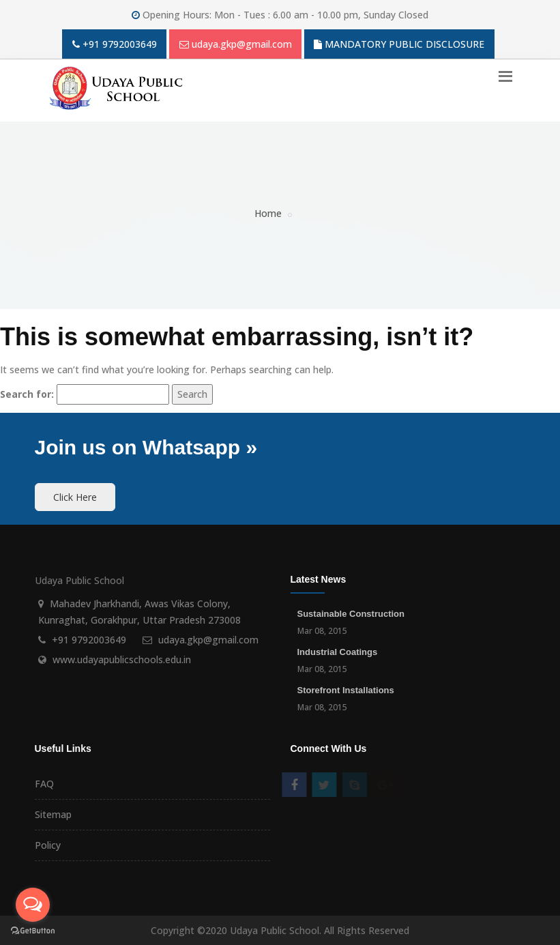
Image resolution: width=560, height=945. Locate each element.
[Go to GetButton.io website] (33, 931)
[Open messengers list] (33, 905)
